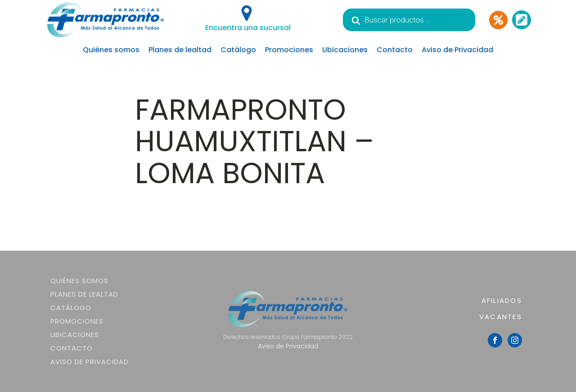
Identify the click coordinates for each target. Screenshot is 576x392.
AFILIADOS (502, 300)
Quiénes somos (111, 50)
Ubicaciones (345, 50)
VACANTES (501, 317)
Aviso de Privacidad (457, 50)
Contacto (395, 50)
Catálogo (238, 50)
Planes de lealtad (180, 50)
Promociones (289, 50)
